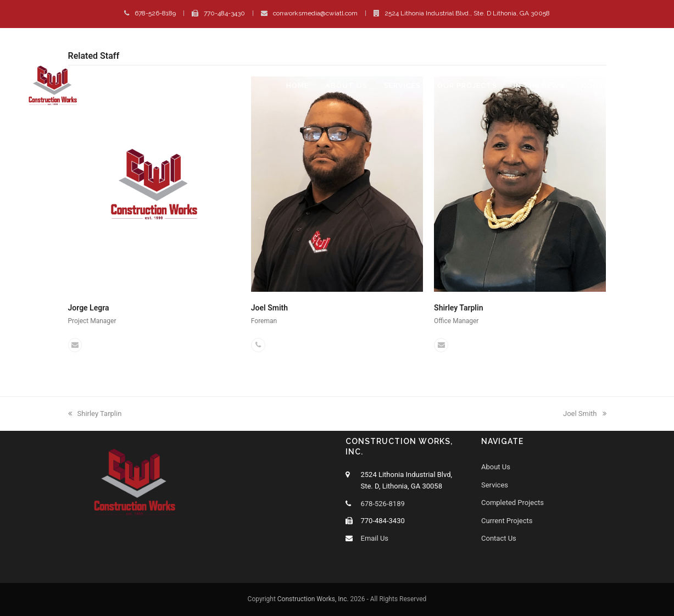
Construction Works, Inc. (313, 599)
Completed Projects (513, 503)
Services (495, 485)
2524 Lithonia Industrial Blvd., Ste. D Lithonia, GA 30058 (467, 13)
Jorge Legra (89, 308)
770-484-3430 (224, 13)
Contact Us (499, 538)
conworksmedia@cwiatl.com (315, 13)
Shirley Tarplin (458, 308)
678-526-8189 (155, 13)
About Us (496, 467)
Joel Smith (269, 308)
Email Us (375, 538)
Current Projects (507, 521)
